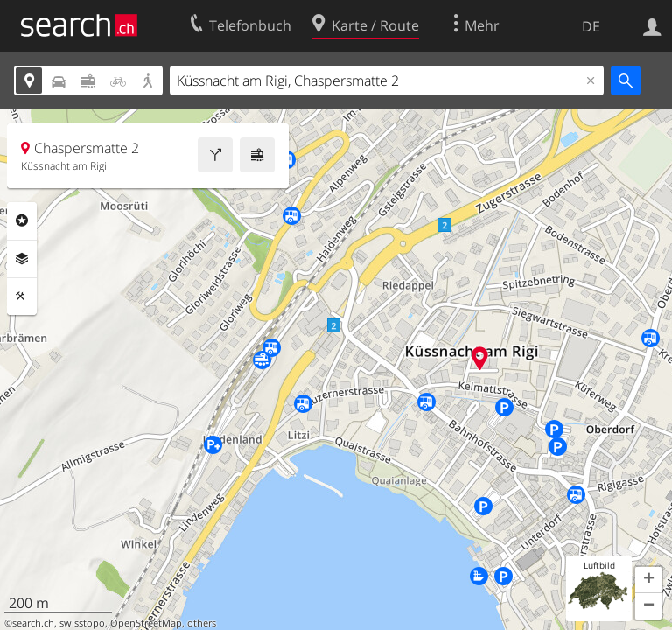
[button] (648, 580)
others (202, 623)
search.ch (33, 623)
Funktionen (22, 297)
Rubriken (22, 220)
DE (591, 26)
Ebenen (22, 259)
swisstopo (82, 623)
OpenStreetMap (146, 623)
